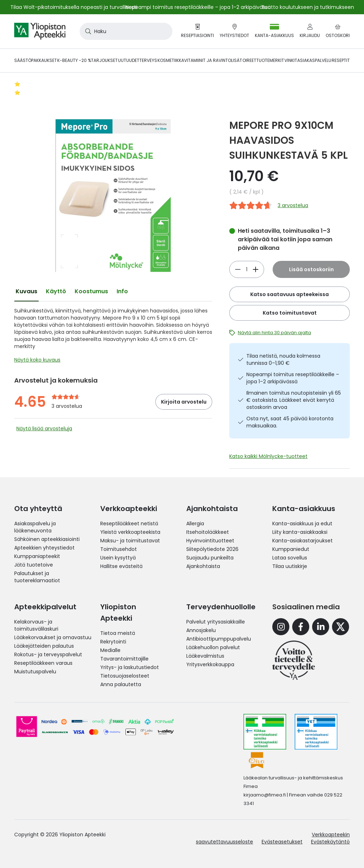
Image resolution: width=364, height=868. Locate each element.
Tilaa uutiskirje (290, 566)
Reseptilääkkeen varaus (43, 663)
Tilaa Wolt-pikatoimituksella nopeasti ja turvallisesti (74, 7)
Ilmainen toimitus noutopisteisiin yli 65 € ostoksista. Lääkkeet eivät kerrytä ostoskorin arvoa (294, 400)
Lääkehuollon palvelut (213, 647)
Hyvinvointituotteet (210, 541)
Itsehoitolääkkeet (208, 532)
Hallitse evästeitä (121, 566)
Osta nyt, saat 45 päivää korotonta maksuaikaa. (290, 422)
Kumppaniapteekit (37, 556)
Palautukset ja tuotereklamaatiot (37, 577)
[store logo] (40, 31)
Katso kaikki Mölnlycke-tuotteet (268, 456)
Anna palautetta (121, 684)
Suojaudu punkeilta (210, 558)
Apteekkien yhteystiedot (44, 548)
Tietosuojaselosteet (125, 676)
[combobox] (126, 31)
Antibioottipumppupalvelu (219, 639)
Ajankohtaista (203, 566)
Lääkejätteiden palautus (44, 646)
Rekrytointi (113, 642)
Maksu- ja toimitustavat (130, 541)
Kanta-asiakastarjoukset (303, 541)
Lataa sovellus (290, 558)
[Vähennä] (256, 269)
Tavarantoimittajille (124, 659)
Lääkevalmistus (205, 656)
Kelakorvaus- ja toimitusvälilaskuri (36, 625)
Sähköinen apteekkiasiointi (47, 539)
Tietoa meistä (118, 633)
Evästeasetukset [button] (282, 842)
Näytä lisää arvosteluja (44, 428)
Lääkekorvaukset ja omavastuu (53, 637)
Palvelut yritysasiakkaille (216, 622)
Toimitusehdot (119, 549)
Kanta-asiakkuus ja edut (302, 524)
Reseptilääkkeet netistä (129, 524)
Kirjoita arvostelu (184, 402)
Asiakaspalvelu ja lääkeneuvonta (35, 527)
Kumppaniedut (291, 549)
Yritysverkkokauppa (210, 664)
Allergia (195, 524)
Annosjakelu (201, 630)
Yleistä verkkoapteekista (130, 532)
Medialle (110, 650)
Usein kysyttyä (118, 558)
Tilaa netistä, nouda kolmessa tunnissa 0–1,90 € (283, 359)
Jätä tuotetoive (34, 565)
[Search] (87, 31)
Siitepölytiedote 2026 (212, 549)
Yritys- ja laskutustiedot (130, 667)
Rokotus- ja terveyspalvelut (48, 654)
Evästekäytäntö (330, 842)
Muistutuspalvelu (35, 672)
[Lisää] (238, 269)
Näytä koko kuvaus (37, 360)
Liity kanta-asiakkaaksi (300, 532)
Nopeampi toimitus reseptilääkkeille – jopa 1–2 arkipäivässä (293, 378)
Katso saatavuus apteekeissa (290, 294)
